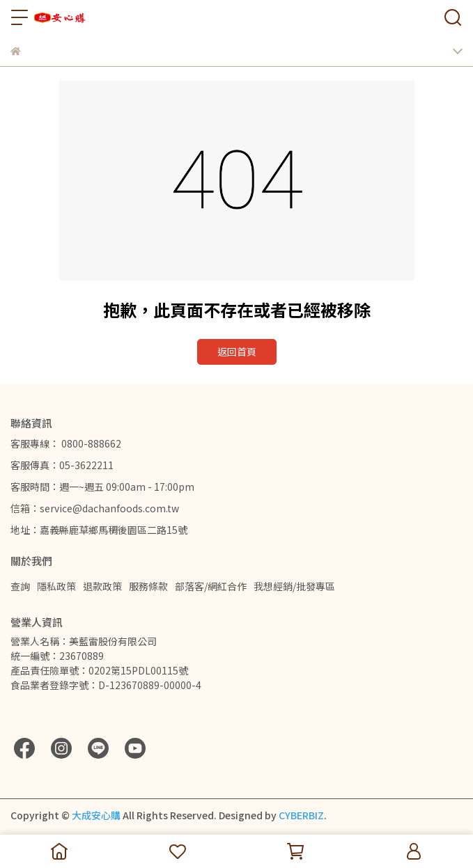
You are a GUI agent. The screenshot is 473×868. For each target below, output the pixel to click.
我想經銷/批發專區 (294, 586)
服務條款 (148, 586)
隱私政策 (56, 586)
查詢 (20, 586)
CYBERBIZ (301, 815)
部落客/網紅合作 (211, 586)
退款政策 (102, 586)
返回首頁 (237, 352)
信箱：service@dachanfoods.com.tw (95, 508)
